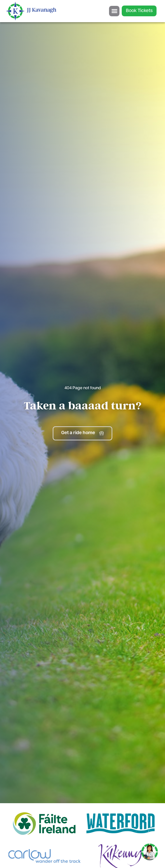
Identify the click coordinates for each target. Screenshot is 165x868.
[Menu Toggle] (114, 11)
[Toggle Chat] (150, 850)
